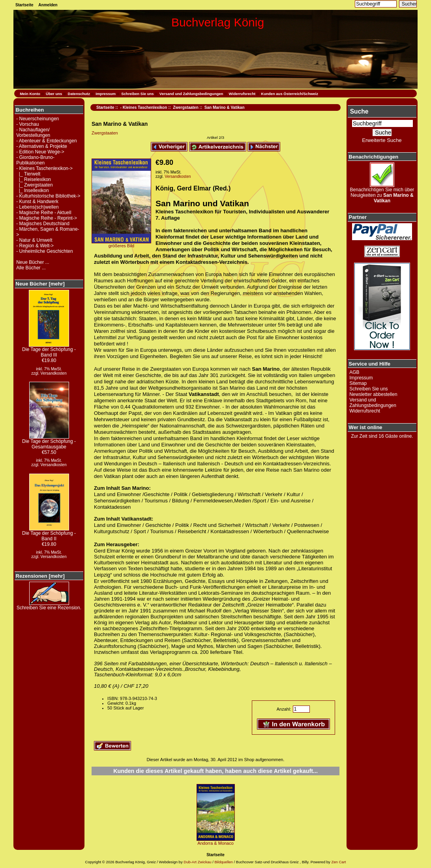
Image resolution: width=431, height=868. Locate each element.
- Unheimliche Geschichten (44, 251)
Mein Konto (30, 94)
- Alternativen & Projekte (42, 146)
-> (44, 168)
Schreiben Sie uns (137, 94)
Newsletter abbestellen (373, 394)
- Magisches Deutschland (43, 224)
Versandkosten (54, 373)
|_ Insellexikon (33, 190)
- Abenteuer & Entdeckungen (46, 141)
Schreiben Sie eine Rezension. (49, 606)
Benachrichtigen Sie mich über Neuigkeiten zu (382, 193)
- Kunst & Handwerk (37, 202)
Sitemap (358, 383)
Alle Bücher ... (31, 268)
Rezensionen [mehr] (40, 576)
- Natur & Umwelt (34, 240)
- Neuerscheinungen (37, 119)
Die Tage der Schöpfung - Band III (49, 350)
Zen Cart (338, 862)
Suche (359, 111)
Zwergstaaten (186, 107)
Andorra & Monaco (215, 843)
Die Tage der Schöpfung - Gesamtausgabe (49, 442)
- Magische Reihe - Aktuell (44, 213)
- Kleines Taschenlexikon (144, 107)
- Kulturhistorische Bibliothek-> (48, 196)
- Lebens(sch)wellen (37, 207)
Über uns (54, 94)
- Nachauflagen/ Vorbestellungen (33, 133)
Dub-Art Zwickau (197, 862)
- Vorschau (27, 124)
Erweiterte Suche (382, 140)
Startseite (24, 5)
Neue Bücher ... (33, 262)
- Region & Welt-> (35, 246)
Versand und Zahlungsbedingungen (191, 94)
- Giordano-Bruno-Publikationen (35, 160)
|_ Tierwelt (28, 174)
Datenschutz (79, 94)
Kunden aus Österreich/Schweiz (290, 94)
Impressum (106, 94)
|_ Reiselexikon (34, 179)
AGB (354, 372)
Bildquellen (223, 862)
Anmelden (48, 5)
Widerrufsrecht (242, 94)
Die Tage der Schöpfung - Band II (49, 534)
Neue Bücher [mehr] (40, 284)
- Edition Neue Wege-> (40, 152)
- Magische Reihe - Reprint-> (47, 218)
